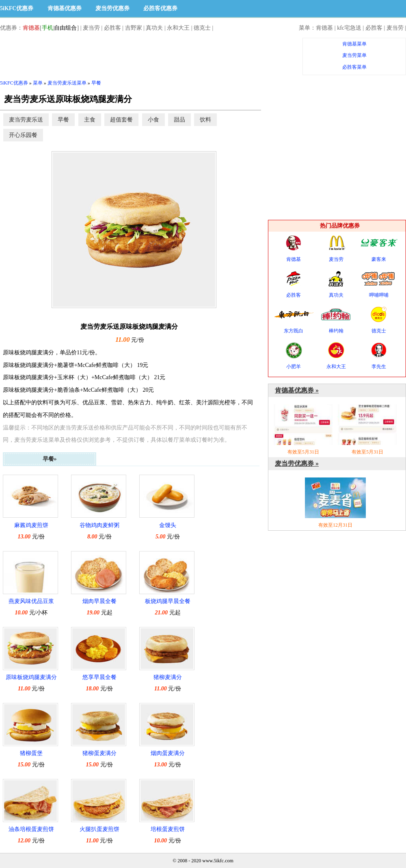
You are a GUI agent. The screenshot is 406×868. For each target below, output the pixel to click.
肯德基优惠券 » (297, 390)
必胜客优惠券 (160, 8)
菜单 (38, 83)
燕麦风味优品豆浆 (31, 601)
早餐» (50, 459)
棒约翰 (336, 320)
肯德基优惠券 (65, 8)
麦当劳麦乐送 (26, 120)
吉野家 (134, 28)
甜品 (179, 120)
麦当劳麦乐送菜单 (67, 83)
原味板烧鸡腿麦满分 (31, 677)
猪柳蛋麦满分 (99, 753)
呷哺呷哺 (379, 284)
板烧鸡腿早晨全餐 (168, 601)
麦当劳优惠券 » (297, 463)
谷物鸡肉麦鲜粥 (99, 525)
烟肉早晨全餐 (99, 601)
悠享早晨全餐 (99, 677)
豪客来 (379, 248)
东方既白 (294, 320)
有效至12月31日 (335, 503)
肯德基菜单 (354, 44)
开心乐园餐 (23, 135)
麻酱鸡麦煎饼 (31, 525)
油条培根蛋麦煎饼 (31, 829)
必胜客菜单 (354, 67)
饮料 (205, 120)
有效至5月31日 (303, 430)
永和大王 (178, 28)
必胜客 (112, 28)
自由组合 (65, 28)
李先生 (379, 356)
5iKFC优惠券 (17, 8)
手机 (48, 28)
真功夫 (154, 28)
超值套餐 (121, 120)
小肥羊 (294, 356)
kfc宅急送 (349, 28)
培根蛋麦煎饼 (168, 829)
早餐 (96, 83)
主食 (90, 120)
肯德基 (31, 28)
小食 (153, 120)
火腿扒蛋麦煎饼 (99, 829)
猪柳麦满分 (168, 677)
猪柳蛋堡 (31, 753)
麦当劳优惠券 (112, 8)
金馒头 (168, 525)
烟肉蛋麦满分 (168, 753)
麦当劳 (91, 28)
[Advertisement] (148, 56)
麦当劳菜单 (354, 55)
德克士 (202, 28)
